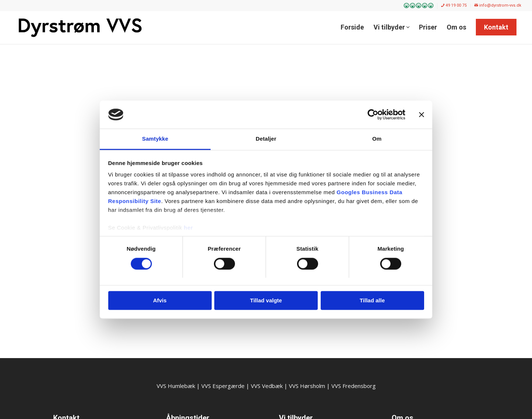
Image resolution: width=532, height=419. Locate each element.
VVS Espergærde (223, 386)
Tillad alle (372, 301)
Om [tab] (377, 139)
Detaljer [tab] (266, 139)
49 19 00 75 (454, 5)
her (189, 228)
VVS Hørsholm (307, 386)
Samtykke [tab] (155, 139)
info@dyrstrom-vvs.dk (498, 5)
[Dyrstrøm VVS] (80, 27)
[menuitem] (419, 6)
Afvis (160, 301)
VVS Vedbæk (267, 386)
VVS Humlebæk (176, 386)
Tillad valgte (266, 301)
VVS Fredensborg (354, 386)
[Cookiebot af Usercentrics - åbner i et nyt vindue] (373, 114)
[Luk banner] (422, 114)
